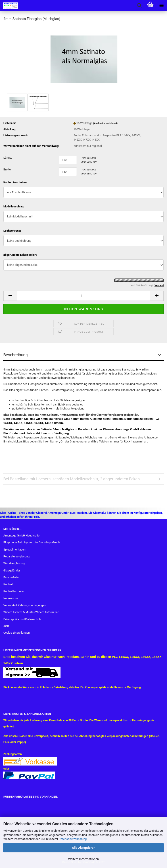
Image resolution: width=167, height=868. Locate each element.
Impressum (11, 598)
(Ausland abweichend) (105, 123)
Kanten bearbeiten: (15, 182)
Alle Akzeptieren (84, 848)
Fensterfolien (12, 577)
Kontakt (8, 584)
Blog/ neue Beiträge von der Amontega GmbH (32, 542)
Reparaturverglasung (16, 556)
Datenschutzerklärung (73, 839)
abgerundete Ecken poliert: (20, 255)
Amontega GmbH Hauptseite (21, 535)
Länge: (8, 158)
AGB (6, 626)
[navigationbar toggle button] (161, 6)
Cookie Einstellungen (17, 633)
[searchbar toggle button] (139, 6)
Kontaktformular (14, 591)
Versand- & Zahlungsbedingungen (25, 605)
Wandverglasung (14, 563)
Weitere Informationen (83, 859)
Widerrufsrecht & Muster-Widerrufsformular (31, 612)
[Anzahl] (83, 296)
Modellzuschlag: (14, 206)
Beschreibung (16, 355)
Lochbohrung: (12, 231)
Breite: (7, 169)
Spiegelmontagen (14, 550)
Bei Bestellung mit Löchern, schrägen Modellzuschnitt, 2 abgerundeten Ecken (72, 479)
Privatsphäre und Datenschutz (22, 619)
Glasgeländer (12, 570)
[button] (10, 296)
